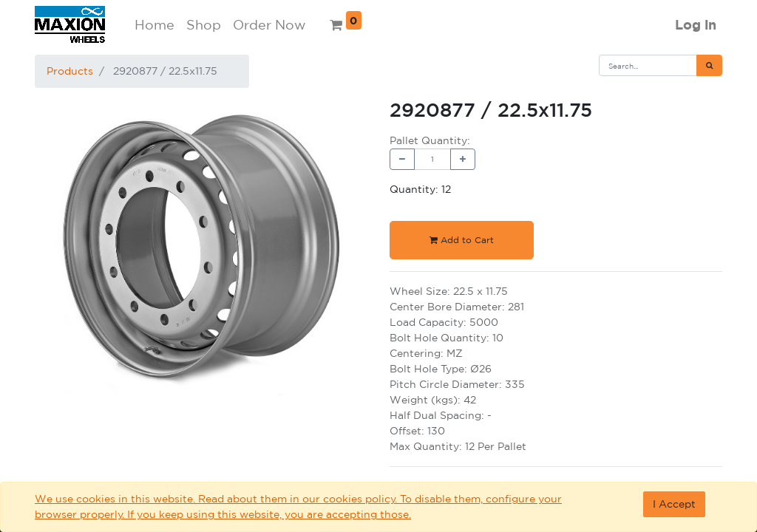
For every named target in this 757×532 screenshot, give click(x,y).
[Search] (709, 65)
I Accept (674, 504)
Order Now (269, 24)
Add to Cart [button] (462, 240)
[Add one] (463, 159)
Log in (696, 25)
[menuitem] (155, 25)
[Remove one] (402, 159)
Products (70, 71)
